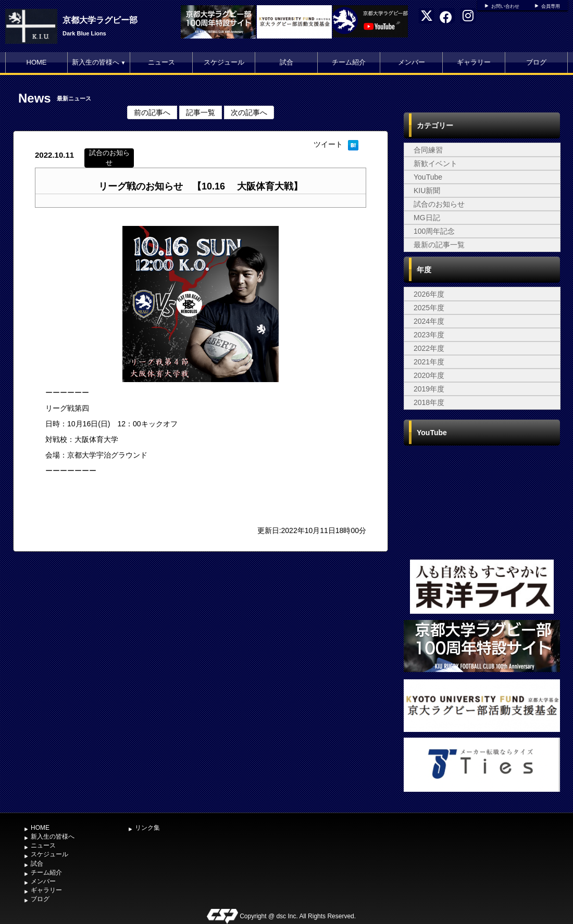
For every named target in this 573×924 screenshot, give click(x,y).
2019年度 (429, 389)
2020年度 (429, 375)
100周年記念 (434, 231)
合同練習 (428, 150)
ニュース (161, 62)
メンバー (412, 62)
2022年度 (429, 348)
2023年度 (429, 335)
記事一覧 (201, 112)
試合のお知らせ (439, 204)
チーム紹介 (349, 62)
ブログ (536, 62)
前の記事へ (152, 112)
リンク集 (147, 828)
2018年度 (429, 402)
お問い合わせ (505, 6)
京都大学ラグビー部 (100, 20)
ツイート (328, 144)
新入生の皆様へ (99, 62)
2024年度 (429, 321)
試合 (286, 62)
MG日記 (427, 218)
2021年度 (429, 362)
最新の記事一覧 (439, 245)
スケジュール (224, 62)
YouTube (428, 177)
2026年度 (429, 294)
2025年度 (429, 308)
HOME (37, 62)
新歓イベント (435, 163)
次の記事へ (249, 112)
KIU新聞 (427, 191)
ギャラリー (474, 62)
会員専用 (551, 6)
